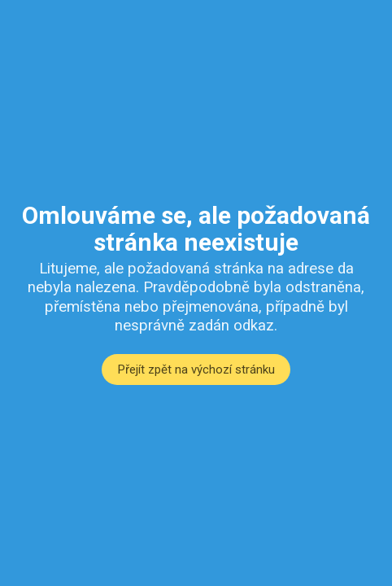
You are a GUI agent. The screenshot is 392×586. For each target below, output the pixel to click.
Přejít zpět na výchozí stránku (196, 370)
